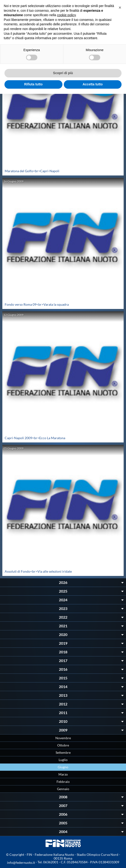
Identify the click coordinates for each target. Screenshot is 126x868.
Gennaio (63, 789)
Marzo (63, 774)
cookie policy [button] (66, 15)
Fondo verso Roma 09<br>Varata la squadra (37, 304)
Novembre (63, 738)
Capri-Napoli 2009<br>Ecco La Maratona (35, 438)
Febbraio (63, 782)
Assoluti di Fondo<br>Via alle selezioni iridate (38, 571)
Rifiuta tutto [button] (33, 84)
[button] (120, 8)
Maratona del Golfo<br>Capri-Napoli (32, 171)
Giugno (63, 767)
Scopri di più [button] (63, 73)
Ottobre (63, 745)
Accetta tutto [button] (93, 84)
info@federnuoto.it (21, 862)
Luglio (63, 760)
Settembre (63, 752)
